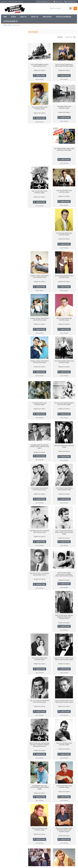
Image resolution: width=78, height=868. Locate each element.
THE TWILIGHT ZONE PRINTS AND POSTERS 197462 (64, 450)
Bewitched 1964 (6, 137)
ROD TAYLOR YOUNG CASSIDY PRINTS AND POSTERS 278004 (64, 790)
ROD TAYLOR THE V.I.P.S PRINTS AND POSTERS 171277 (40, 535)
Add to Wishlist (13, 102)
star (9, 25)
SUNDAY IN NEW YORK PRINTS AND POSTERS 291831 (40, 322)
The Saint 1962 (6, 141)
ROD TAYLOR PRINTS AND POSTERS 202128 (39, 109)
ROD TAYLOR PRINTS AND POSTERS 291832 (64, 279)
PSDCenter (52, 864)
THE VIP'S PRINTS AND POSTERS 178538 (64, 407)
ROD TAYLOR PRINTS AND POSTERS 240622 (39, 748)
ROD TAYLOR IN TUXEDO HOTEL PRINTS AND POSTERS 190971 (40, 620)
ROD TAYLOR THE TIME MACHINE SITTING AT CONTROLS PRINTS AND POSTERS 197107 (64, 663)
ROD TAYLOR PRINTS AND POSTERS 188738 (64, 577)
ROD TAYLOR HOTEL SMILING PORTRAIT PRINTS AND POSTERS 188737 (40, 578)
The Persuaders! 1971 (8, 134)
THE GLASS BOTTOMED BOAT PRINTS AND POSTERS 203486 (13, 90)
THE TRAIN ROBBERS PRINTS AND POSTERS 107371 (40, 66)
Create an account (18, 2)
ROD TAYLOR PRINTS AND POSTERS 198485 (39, 705)
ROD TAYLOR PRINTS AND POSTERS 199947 (64, 151)
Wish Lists (59, 2)
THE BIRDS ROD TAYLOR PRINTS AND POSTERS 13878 (40, 492)
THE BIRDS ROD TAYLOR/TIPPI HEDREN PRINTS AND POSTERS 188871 (40, 408)
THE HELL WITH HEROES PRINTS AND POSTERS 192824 (64, 364)
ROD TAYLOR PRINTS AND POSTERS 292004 (64, 194)
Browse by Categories (8, 46)
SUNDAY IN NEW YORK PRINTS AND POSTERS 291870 (40, 236)
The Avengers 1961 (7, 117)
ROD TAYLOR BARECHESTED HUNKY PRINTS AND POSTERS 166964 (64, 493)
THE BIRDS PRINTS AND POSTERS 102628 (64, 109)
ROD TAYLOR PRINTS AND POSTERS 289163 (64, 833)
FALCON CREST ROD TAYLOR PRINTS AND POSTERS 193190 (40, 662)
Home (5, 25)
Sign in (10, 2)
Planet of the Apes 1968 (9, 130)
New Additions (6, 36)
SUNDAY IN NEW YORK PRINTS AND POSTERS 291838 (40, 279)
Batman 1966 (6, 113)
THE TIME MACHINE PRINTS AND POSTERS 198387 (64, 322)
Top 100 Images (6, 43)
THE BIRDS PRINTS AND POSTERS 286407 (39, 364)
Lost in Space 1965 (7, 124)
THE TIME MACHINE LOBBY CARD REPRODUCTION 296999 (40, 151)
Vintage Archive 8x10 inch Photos (11, 39)
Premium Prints (6, 56)
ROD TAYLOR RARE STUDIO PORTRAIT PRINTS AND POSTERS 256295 (39, 791)
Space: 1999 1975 (7, 127)
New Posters (6, 53)
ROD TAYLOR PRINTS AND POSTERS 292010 (39, 194)
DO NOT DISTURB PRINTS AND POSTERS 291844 (64, 236)
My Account (4, 2)
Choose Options (14, 98)
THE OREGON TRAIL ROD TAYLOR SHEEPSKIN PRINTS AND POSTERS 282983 (40, 834)
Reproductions (6, 49)
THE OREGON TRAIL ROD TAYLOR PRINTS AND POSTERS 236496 (64, 706)
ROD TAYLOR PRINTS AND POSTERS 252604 (64, 748)
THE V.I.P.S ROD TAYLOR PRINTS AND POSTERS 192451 (64, 620)
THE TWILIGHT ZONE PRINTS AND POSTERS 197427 (40, 450)
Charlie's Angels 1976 (8, 120)
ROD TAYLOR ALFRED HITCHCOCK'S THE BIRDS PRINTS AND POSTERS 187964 (64, 535)
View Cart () (71, 2)
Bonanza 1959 (6, 144)
